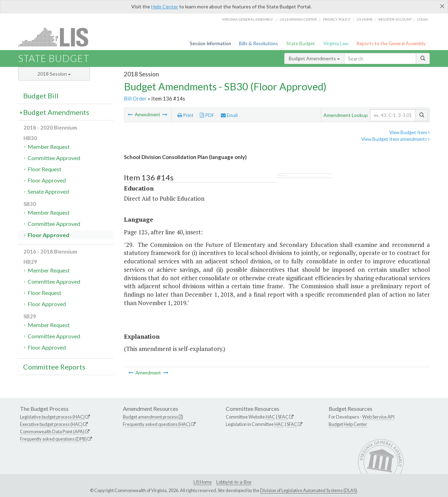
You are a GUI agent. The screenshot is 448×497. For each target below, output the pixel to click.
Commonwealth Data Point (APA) (52, 432)
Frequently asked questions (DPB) (53, 439)
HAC (270, 417)
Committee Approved (54, 158)
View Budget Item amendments (395, 139)
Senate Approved (48, 191)
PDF (207, 115)
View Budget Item (409, 132)
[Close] (442, 6)
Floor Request (44, 169)
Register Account (395, 19)
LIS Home (203, 482)
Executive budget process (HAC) (51, 424)
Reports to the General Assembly (391, 43)
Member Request (49, 147)
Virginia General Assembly (247, 19)
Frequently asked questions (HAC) (157, 424)
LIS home (365, 19)
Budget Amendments (314, 58)
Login (422, 19)
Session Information (210, 43)
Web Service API (378, 417)
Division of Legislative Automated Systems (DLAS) (309, 490)
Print (185, 115)
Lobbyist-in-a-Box (234, 482)
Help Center (165, 6)
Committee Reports (54, 367)
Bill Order (135, 98)
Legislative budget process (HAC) (52, 417)
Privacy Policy (337, 19)
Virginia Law (336, 43)
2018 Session (54, 74)
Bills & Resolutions (258, 43)
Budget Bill (41, 96)
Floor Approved (47, 180)
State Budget (301, 43)
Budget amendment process (150, 417)
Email (229, 115)
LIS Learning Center (298, 19)
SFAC (283, 417)
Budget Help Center (348, 424)
